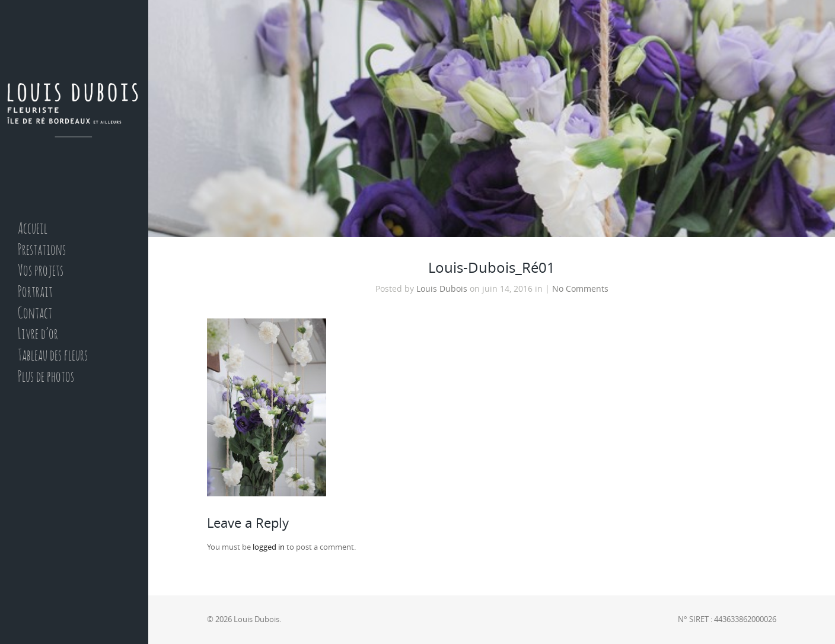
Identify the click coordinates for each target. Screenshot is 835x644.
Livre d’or (38, 335)
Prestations (42, 251)
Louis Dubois (442, 289)
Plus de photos (46, 377)
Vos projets (41, 271)
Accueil (33, 229)
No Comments (580, 289)
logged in (269, 547)
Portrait (35, 293)
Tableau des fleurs (53, 356)
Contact (35, 314)
